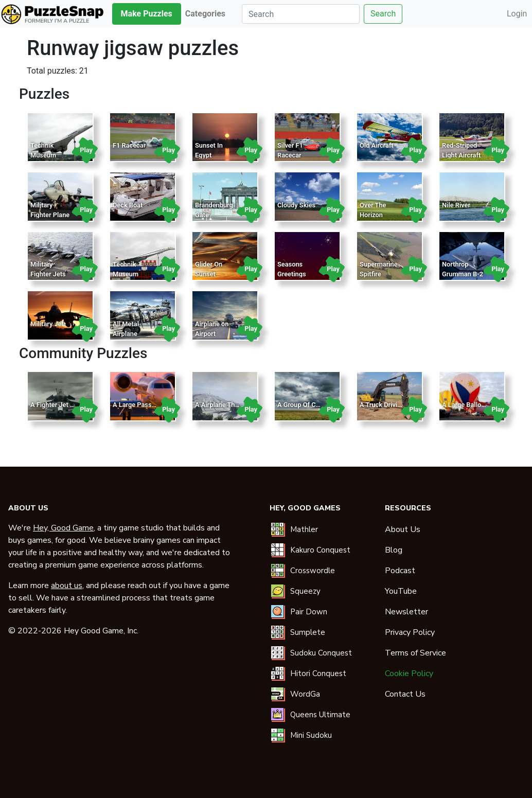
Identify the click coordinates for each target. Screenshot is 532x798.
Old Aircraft (377, 145)
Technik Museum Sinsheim (44, 155)
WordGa (305, 694)
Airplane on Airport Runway (212, 334)
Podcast (400, 571)
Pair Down (309, 612)
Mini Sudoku (311, 735)
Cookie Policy (409, 673)
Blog (394, 550)
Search (383, 14)
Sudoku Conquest (321, 653)
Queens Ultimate (320, 715)
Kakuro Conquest (320, 550)
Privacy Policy (410, 632)
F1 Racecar (129, 145)
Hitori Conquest (318, 673)
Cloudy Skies (296, 205)
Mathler (304, 529)
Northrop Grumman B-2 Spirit (463, 274)
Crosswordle (313, 571)
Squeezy (305, 591)
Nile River (456, 205)
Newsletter (406, 612)
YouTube (401, 591)
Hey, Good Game (63, 528)
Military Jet (47, 324)
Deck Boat (128, 205)
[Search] (301, 14)
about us (67, 586)
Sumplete (308, 632)
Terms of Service (415, 653)
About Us (403, 529)
